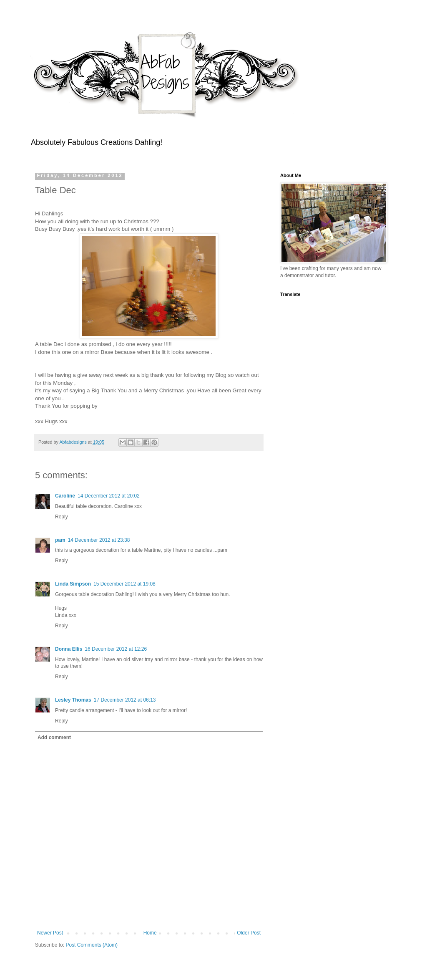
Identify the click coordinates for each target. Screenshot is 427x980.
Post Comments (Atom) (92, 945)
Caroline (65, 496)
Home (150, 933)
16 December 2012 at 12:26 (116, 649)
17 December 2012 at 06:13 (125, 700)
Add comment (54, 738)
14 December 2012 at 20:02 (109, 496)
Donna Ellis (69, 649)
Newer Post (50, 933)
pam (60, 540)
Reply (62, 517)
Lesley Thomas (73, 700)
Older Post (249, 933)
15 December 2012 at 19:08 (124, 584)
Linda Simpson (73, 584)
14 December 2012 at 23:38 (99, 540)
